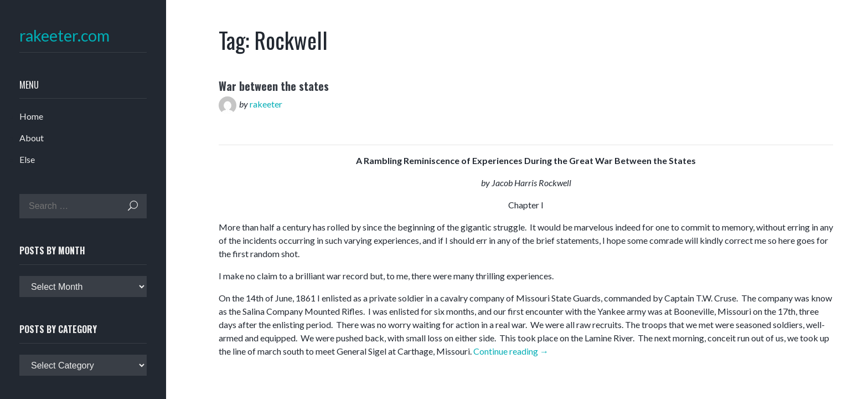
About (32, 138)
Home (31, 116)
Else (27, 159)
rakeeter (266, 104)
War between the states (274, 86)
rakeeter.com (64, 36)
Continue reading (511, 351)
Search (133, 206)
